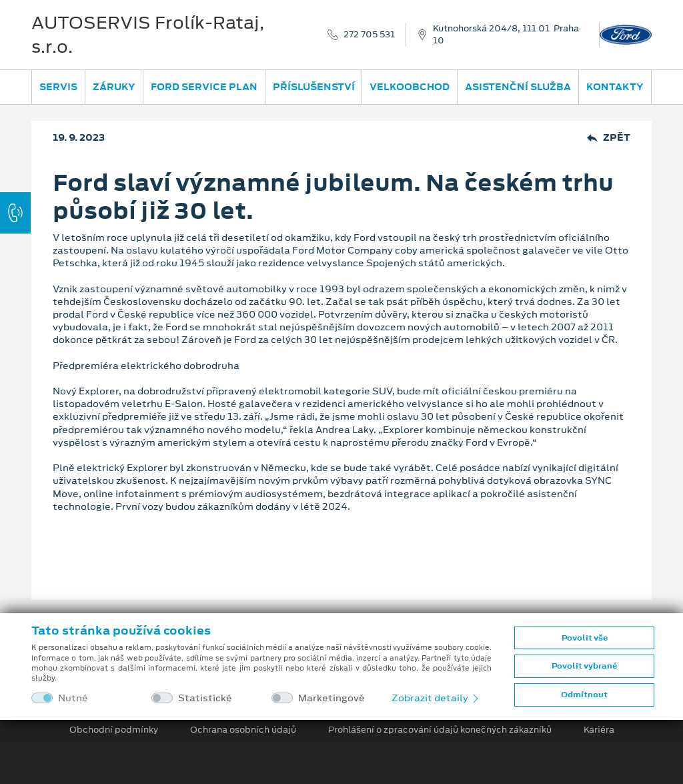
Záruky (114, 87)
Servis (58, 87)
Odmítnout (584, 695)
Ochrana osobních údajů (243, 730)
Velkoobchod (410, 87)
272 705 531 (369, 35)
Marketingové (331, 698)
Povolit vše (585, 638)
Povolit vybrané (584, 666)
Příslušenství (314, 87)
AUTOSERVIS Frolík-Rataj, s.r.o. (148, 35)
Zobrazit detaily (436, 698)
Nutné (73, 698)
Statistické (205, 698)
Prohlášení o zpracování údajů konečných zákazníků (440, 730)
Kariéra (599, 730)
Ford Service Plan (204, 87)
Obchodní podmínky (114, 730)
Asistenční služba (518, 87)
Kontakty (615, 87)
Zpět (609, 138)
